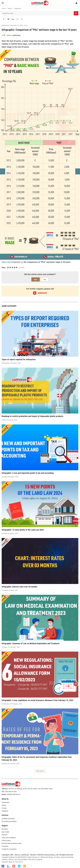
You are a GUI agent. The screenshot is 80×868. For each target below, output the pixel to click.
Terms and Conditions (9, 838)
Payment (5, 835)
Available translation (8, 819)
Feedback (5, 811)
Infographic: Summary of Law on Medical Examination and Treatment (31, 643)
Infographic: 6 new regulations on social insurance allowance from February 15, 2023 (37, 700)
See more (40, 771)
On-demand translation (9, 821)
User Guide (5, 832)
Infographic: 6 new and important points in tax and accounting (28, 473)
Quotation (5, 829)
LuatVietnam (16, 35)
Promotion (5, 846)
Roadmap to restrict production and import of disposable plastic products (32, 416)
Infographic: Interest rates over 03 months (19, 587)
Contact (4, 808)
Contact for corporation (9, 849)
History (4, 805)
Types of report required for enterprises (19, 359)
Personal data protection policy (12, 843)
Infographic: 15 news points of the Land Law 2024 (23, 530)
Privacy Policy (6, 841)
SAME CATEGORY (9, 306)
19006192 (40, 293)
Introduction (5, 802)
